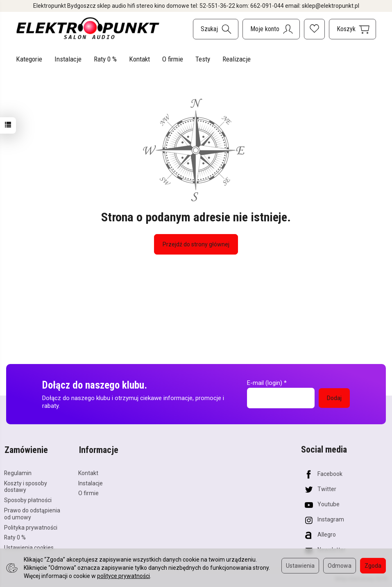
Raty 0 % (105, 59)
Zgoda (373, 566)
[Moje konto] (271, 29)
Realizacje (237, 59)
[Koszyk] (352, 29)
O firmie (173, 59)
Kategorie (29, 59)
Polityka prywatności (31, 526)
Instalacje (68, 59)
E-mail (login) (265, 383)
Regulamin (18, 472)
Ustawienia (300, 566)
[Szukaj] (216, 29)
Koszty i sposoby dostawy (26, 486)
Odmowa (340, 566)
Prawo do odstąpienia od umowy (32, 513)
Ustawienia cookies (29, 546)
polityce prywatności (123, 576)
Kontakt (139, 59)
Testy (203, 59)
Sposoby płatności (28, 499)
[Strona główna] (88, 28)
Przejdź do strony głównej (196, 244)
